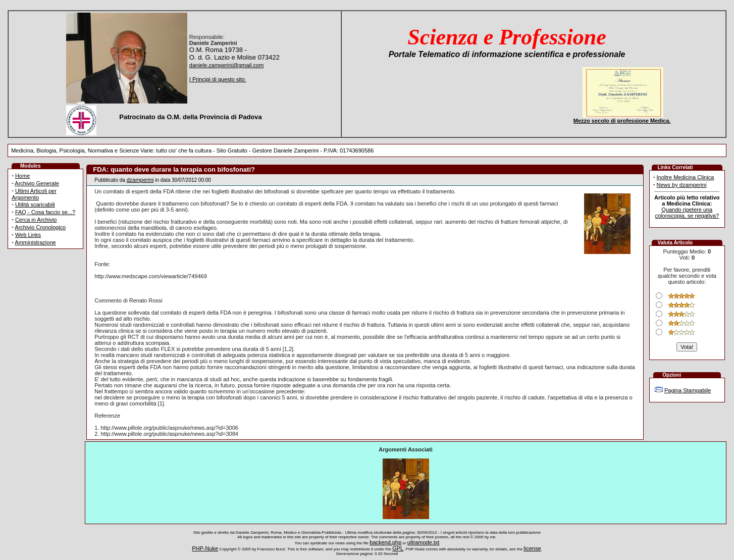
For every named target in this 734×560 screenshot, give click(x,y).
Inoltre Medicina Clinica (686, 177)
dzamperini (140, 180)
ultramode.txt (424, 542)
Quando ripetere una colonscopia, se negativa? (687, 213)
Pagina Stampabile (688, 390)
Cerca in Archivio (36, 220)
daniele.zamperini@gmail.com (227, 65)
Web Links (28, 235)
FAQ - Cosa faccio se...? (45, 212)
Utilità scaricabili (35, 205)
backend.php (385, 542)
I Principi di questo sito (218, 79)
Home (22, 176)
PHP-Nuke (205, 548)
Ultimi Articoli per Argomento (34, 194)
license (532, 548)
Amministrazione (35, 242)
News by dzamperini (682, 185)
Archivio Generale (37, 183)
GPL (398, 548)
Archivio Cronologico (40, 227)
